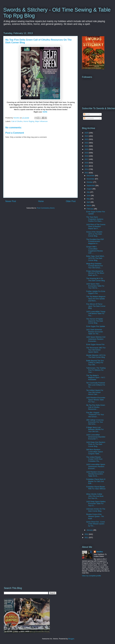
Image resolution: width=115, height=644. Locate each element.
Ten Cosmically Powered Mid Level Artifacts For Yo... (96, 385)
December (91, 176)
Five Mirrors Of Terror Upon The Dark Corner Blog (96, 306)
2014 (87, 169)
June (89, 195)
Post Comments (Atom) (46, 208)
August (90, 189)
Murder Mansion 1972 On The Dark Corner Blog (96, 356)
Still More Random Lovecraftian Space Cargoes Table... (94, 452)
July (88, 192)
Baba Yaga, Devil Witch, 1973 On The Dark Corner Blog (95, 258)
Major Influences (41, 121)
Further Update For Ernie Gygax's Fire (96, 292)
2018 (87, 156)
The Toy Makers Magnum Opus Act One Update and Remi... (96, 299)
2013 (87, 173)
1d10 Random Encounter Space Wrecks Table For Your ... (96, 400)
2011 (87, 537)
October (90, 182)
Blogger (71, 639)
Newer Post (11, 201)
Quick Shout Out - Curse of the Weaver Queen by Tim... (95, 524)
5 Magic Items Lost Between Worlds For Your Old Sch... (95, 429)
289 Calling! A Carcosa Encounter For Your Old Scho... (95, 422)
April (89, 202)
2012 (87, 534)
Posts (87, 114)
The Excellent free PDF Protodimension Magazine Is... (95, 241)
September (91, 186)
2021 (87, 146)
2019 (87, 153)
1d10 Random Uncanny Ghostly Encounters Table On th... (95, 474)
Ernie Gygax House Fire (95, 344)
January (90, 530)
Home (41, 201)
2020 (87, 149)
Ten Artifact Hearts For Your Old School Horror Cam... (95, 392)
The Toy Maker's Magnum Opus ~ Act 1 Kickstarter (96, 377)
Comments (89, 118)
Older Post (71, 201)
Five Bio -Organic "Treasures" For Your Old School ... (95, 415)
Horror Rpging (29, 121)
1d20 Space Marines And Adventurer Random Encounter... (96, 339)
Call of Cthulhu (17, 121)
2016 (87, 163)
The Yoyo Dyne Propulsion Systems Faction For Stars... (95, 219)
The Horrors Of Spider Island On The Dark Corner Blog (95, 321)
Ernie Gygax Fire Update (96, 326)
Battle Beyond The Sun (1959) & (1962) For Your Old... (95, 363)
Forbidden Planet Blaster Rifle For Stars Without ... (96, 489)
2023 (87, 139)
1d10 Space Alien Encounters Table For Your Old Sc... (95, 286)
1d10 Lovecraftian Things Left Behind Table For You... (96, 314)
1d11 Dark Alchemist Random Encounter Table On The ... (95, 332)
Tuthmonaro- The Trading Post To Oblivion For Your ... (96, 370)
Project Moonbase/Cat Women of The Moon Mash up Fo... (95, 273)
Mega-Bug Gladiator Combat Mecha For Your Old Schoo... (94, 266)
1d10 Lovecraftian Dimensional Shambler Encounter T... (96, 437)
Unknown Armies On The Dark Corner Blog (96, 510)
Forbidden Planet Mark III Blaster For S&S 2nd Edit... (96, 481)
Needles (100, 552)
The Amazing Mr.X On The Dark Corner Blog (95, 279)
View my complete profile (91, 576)
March (89, 205)
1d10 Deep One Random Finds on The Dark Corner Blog (96, 444)
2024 (87, 136)
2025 (87, 133)
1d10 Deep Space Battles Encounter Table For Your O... (96, 504)
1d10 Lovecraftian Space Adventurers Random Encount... (96, 466)
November (91, 179)
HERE (45, 112)
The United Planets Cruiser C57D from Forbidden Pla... (94, 459)
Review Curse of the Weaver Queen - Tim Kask (95, 516)
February (90, 209)
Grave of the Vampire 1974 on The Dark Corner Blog (94, 234)
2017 (87, 159)
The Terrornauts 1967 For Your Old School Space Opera (96, 350)
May (89, 199)
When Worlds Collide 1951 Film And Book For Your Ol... (95, 496)
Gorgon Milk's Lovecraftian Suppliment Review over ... (94, 250)
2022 (87, 143)
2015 (87, 166)
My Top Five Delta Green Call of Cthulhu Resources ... (96, 407)
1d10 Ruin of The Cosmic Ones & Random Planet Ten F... (96, 227)
